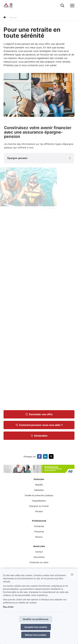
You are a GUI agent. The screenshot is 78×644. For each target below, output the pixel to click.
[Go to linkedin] (46, 456)
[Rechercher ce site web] (62, 6)
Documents (39, 557)
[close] (72, 574)
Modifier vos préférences (36, 619)
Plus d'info (8, 607)
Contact (39, 552)
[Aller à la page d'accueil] (10, 6)
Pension (39, 511)
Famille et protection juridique (39, 495)
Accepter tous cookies (36, 627)
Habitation (39, 490)
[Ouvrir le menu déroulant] (72, 6)
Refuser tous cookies (36, 635)
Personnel (39, 532)
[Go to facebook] (40, 456)
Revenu (39, 537)
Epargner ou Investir (39, 506)
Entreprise (39, 526)
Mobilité (39, 485)
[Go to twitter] (52, 456)
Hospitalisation (39, 501)
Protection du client (39, 562)
